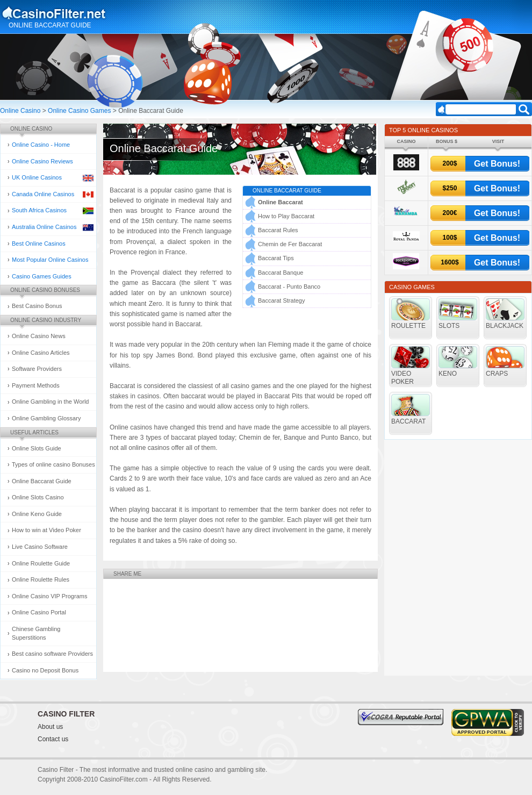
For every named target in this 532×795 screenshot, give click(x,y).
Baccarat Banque (281, 273)
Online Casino (20, 111)
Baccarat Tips (276, 258)
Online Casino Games (79, 111)
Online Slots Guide (37, 448)
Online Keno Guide (37, 514)
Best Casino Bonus (37, 306)
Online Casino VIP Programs (49, 596)
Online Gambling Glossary (46, 418)
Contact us (53, 739)
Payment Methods (36, 385)
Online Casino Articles (41, 353)
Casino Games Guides (42, 276)
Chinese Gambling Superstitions (36, 633)
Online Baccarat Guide (42, 481)
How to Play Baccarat (286, 216)
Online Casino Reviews (42, 161)
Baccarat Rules (278, 230)
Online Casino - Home (41, 145)
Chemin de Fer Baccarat (290, 244)
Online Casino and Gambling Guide (80, 13)
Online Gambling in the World (50, 402)
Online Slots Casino (38, 497)
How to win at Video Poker (46, 530)
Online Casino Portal (39, 612)
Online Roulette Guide (41, 563)
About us (50, 727)
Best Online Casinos (39, 243)
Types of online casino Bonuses (53, 464)
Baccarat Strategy (281, 300)
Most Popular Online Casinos (50, 260)
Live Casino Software (40, 547)
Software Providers (37, 369)
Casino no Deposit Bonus (45, 670)
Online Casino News (39, 336)
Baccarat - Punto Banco (289, 287)
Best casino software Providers (52, 654)
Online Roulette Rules (41, 579)
